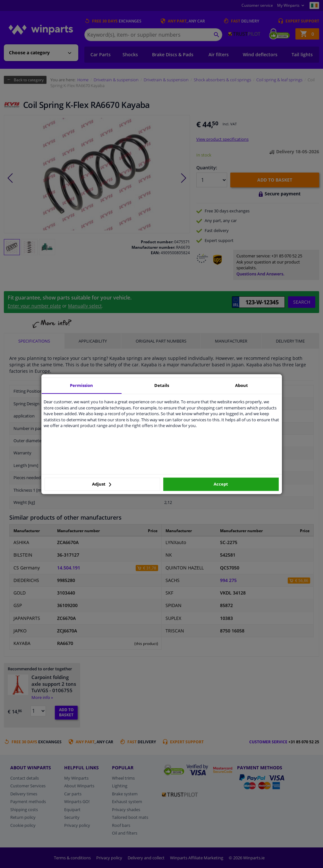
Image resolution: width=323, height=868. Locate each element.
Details (162, 385)
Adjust (102, 484)
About (242, 385)
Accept (221, 484)
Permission (81, 385)
